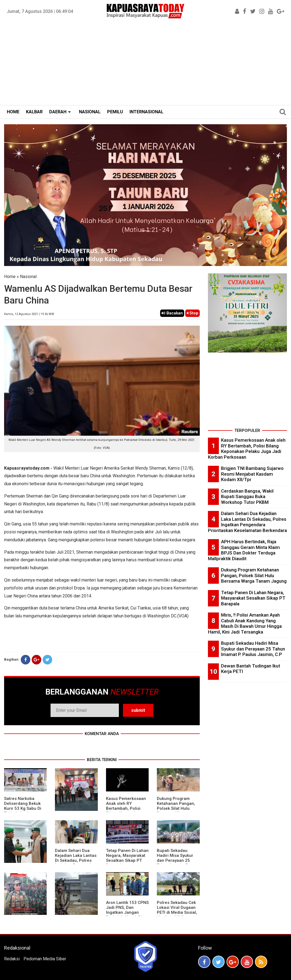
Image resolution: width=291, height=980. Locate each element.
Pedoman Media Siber (45, 959)
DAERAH (58, 112)
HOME (13, 112)
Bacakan (172, 313)
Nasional (28, 277)
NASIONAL (90, 112)
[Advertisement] (145, 64)
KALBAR (34, 112)
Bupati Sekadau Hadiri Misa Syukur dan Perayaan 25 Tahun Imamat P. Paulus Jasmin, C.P (176, 860)
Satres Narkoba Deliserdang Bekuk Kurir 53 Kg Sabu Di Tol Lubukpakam (23, 806)
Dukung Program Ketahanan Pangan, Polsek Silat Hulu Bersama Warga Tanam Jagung (176, 808)
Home (10, 277)
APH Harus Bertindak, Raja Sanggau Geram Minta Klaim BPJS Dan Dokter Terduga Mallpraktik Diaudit (244, 550)
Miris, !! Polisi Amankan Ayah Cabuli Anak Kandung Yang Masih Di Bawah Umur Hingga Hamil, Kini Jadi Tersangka (245, 623)
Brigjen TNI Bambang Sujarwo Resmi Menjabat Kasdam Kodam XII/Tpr (252, 474)
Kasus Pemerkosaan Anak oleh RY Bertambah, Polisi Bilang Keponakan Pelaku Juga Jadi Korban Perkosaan (126, 811)
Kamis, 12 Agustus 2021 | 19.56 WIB (29, 314)
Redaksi (12, 959)
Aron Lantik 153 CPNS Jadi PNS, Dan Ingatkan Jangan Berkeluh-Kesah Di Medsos (127, 912)
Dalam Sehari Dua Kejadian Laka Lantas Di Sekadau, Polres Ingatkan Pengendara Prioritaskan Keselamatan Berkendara (247, 522)
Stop (192, 313)
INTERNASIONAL (146, 112)
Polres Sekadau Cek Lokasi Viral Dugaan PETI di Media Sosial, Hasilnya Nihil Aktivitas (177, 912)
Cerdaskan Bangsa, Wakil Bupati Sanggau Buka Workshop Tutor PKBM (247, 497)
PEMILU (115, 112)
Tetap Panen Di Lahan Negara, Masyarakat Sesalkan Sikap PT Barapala (127, 858)
